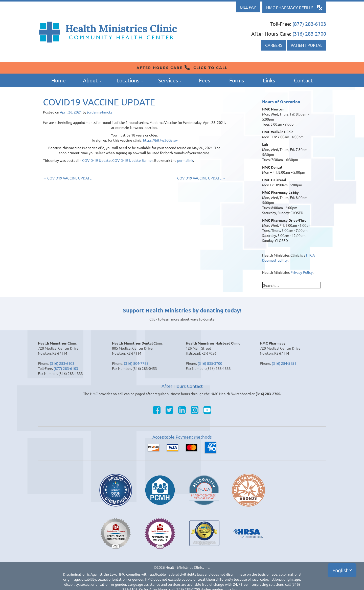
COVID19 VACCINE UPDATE (67, 178)
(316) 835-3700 (210, 363)
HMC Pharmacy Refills (290, 7)
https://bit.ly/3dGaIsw (160, 140)
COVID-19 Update (96, 160)
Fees (204, 80)
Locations (130, 80)
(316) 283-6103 (62, 363)
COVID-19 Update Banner (132, 160)
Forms (237, 80)
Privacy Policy (302, 272)
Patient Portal (306, 45)
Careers (274, 45)
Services (170, 80)
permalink (185, 160)
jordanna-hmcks (100, 112)
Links (269, 80)
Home (59, 80)
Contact (303, 80)
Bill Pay (248, 7)
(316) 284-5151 (284, 363)
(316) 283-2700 (309, 33)
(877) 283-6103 (309, 24)
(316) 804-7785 (136, 363)
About (92, 80)
